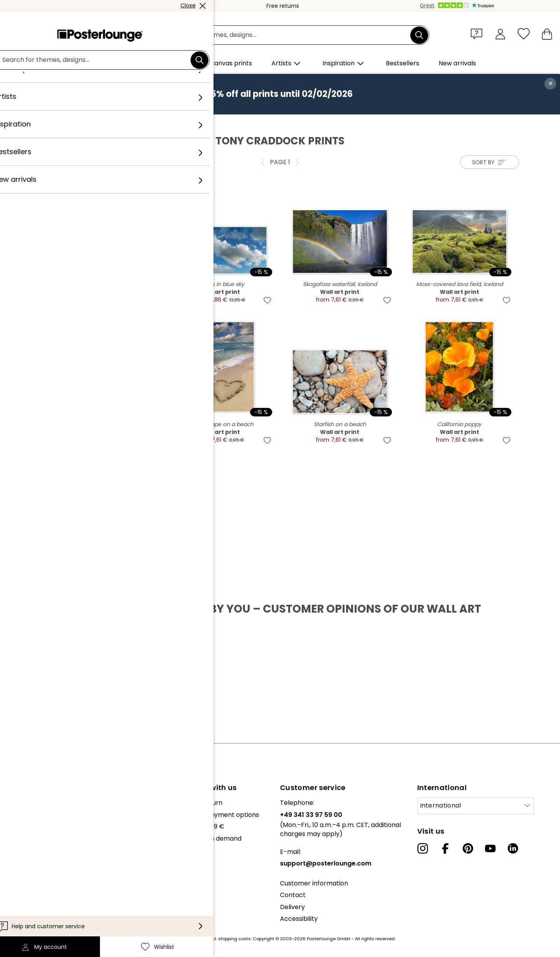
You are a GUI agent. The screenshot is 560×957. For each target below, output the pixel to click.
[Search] (419, 35)
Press (14, 846)
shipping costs (234, 939)
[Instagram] (423, 848)
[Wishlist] (524, 34)
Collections (23, 826)
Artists (97, 123)
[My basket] (547, 34)
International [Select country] (441, 805)
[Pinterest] (468, 848)
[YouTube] (490, 848)
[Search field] (289, 35)
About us (19, 803)
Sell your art (24, 858)
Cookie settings (29, 901)
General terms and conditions (52, 877)
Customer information (314, 883)
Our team (21, 815)
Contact (293, 895)
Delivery (292, 907)
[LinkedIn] (513, 848)
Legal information (32, 913)
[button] (478, 33)
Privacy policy (27, 889)
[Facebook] (445, 848)
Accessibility (299, 919)
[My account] (500, 34)
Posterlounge (63, 123)
